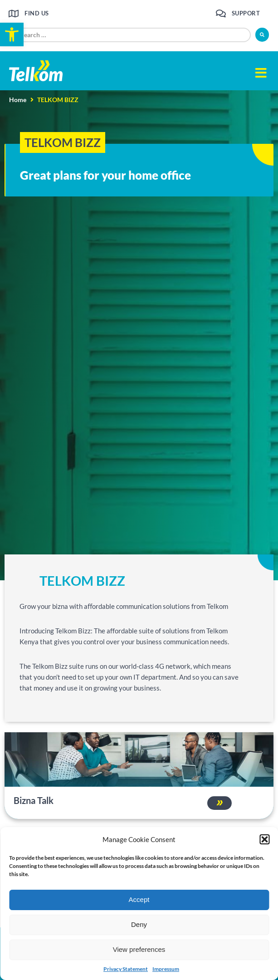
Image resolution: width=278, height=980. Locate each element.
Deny (139, 924)
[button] (264, 839)
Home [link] (18, 100)
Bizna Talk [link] (34, 800)
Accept (139, 899)
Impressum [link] (166, 969)
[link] (12, 34)
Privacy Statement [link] (126, 969)
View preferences (139, 949)
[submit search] (262, 35)
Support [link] (246, 13)
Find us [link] (37, 13)
